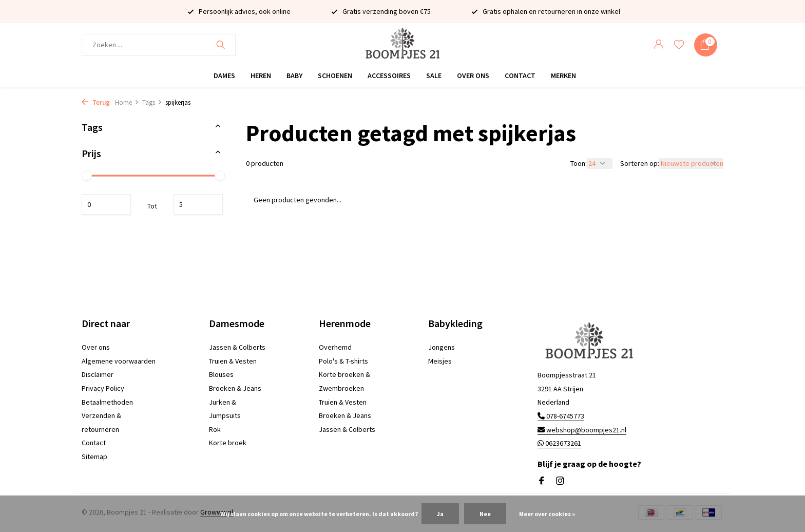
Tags (152, 102)
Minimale (106, 204)
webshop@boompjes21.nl (582, 430)
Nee (485, 514)
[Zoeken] (159, 45)
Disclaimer (98, 374)
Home (127, 102)
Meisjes (440, 361)
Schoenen (335, 75)
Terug (96, 102)
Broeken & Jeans (235, 388)
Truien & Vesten (233, 361)
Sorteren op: (640, 163)
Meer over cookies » (547, 514)
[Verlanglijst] (679, 45)
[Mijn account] (658, 45)
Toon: (579, 163)
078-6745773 (561, 416)
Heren (261, 75)
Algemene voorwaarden (119, 361)
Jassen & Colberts (237, 347)
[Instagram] (560, 481)
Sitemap (94, 457)
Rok (215, 429)
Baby (294, 75)
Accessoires (389, 75)
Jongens (442, 347)
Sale (434, 75)
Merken (563, 75)
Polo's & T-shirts (343, 361)
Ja (440, 514)
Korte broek (228, 443)
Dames (224, 75)
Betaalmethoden (107, 402)
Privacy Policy (103, 388)
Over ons (473, 75)
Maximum (198, 204)
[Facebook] (542, 481)
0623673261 (559, 443)
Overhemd (335, 347)
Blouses (221, 374)
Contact (520, 75)
